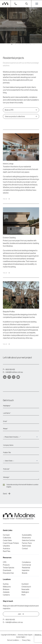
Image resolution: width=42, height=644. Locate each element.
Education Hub (8, 573)
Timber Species (9, 568)
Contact (25, 548)
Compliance (26, 562)
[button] (8, 44)
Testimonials (26, 546)
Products (6, 565)
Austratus (6, 548)
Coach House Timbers (11, 543)
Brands (25, 573)
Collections (7, 538)
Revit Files (7, 551)
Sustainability (27, 535)
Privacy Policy (26, 640)
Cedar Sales (7, 540)
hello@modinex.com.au (14, 372)
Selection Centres (28, 540)
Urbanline (6, 546)
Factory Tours (27, 543)
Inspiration (26, 570)
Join (21, 614)
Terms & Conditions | (14, 640)
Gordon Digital (20, 637)
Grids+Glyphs (28, 635)
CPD (5, 562)
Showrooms (26, 538)
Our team (6, 535)
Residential (26, 568)
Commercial (26, 565)
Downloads (7, 570)
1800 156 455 (10, 369)
